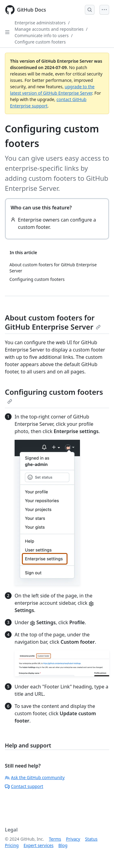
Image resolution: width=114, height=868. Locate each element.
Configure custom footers (40, 42)
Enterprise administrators (40, 23)
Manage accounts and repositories (49, 29)
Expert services (38, 845)
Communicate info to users (42, 35)
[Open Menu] (104, 10)
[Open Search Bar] (90, 10)
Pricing (12, 845)
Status (91, 839)
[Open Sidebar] (7, 32)
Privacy (73, 839)
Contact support (24, 786)
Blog (63, 845)
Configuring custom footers (54, 395)
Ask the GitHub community (35, 777)
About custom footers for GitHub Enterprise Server (53, 322)
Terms (55, 839)
